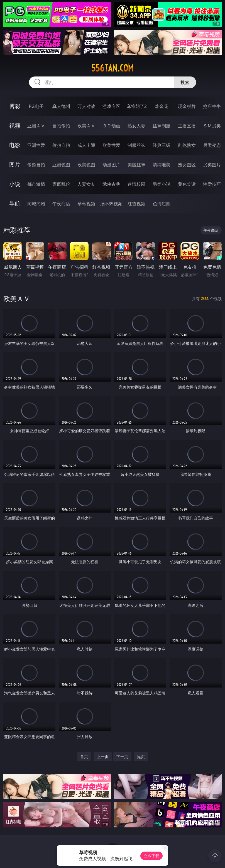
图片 (15, 165)
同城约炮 (36, 204)
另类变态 (212, 145)
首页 (84, 757)
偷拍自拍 (61, 145)
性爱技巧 (212, 184)
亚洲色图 (61, 165)
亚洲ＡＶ (36, 126)
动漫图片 (111, 165)
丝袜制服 (162, 126)
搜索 (185, 82)
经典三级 (162, 145)
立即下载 (151, 856)
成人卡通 (86, 145)
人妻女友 (86, 184)
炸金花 (162, 106)
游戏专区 (111, 106)
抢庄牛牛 (212, 106)
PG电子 (36, 106)
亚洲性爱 (36, 145)
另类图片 (212, 165)
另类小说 (162, 184)
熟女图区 (187, 165)
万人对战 (86, 106)
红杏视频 (136, 204)
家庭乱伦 (61, 184)
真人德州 (61, 106)
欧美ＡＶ (86, 126)
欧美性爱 (111, 145)
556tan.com (112, 68)
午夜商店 (61, 204)
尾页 (141, 757)
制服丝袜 (136, 145)
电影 (15, 145)
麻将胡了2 (137, 106)
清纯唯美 (162, 165)
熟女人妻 (136, 126)
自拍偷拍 (61, 126)
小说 (15, 184)
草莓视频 (86, 204)
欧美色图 (86, 165)
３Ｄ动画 (111, 126)
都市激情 (36, 184)
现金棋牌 (187, 106)
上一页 (103, 757)
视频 (15, 126)
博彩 (15, 106)
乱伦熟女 (187, 145)
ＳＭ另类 (212, 126)
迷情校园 (136, 184)
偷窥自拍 (36, 165)
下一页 (122, 757)
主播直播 (187, 126)
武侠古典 (111, 184)
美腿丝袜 (136, 165)
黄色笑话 (187, 184)
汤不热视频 (111, 204)
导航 (15, 203)
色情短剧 (162, 204)
